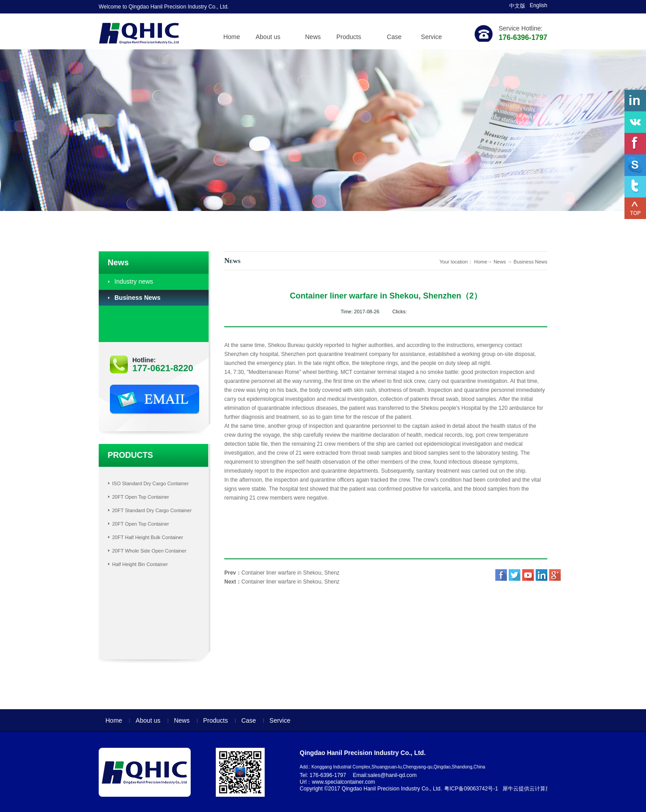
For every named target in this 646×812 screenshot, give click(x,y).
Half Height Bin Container (140, 564)
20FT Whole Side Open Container (149, 551)
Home (232, 37)
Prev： (282, 573)
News (500, 262)
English (539, 5)
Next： (282, 582)
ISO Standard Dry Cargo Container (151, 483)
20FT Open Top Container (141, 497)
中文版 (517, 6)
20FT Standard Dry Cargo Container (152, 510)
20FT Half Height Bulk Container (148, 537)
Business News (530, 262)
